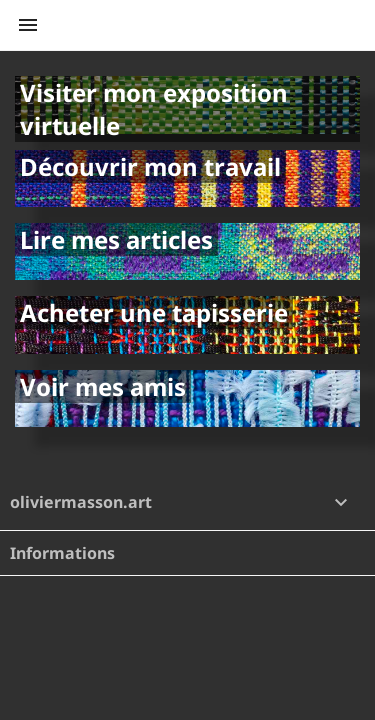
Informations (62, 553)
